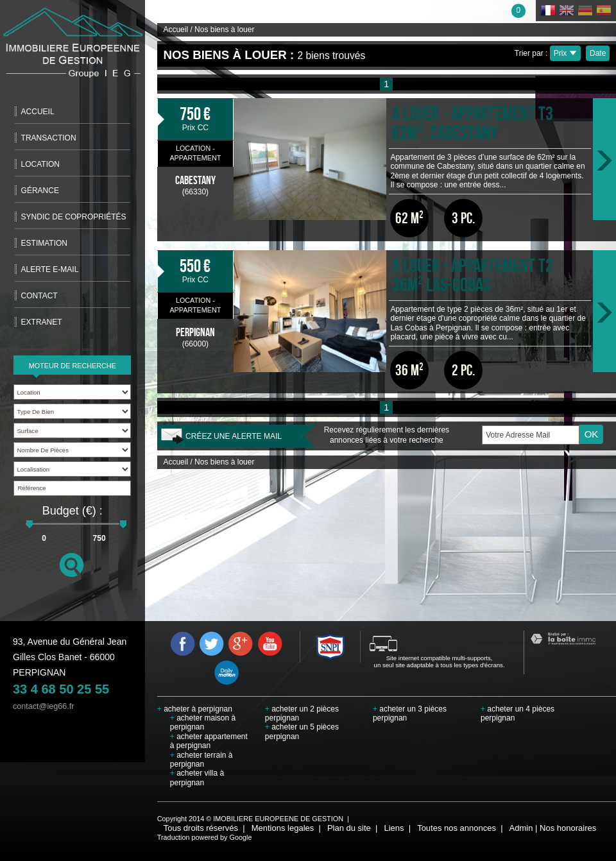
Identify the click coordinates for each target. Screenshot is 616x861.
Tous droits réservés (201, 828)
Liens (394, 828)
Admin (521, 828)
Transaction (49, 138)
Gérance (40, 191)
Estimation (44, 243)
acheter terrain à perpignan (201, 760)
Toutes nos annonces (457, 828)
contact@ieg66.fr (43, 706)
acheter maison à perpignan (203, 722)
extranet (42, 322)
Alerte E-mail (50, 269)
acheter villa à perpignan (197, 778)
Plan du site (349, 828)
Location (40, 164)
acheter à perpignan (195, 709)
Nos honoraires (568, 828)
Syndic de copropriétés (74, 217)
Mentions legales (283, 828)
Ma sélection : (494, 10)
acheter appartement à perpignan (209, 741)
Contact (39, 296)
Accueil (38, 112)
